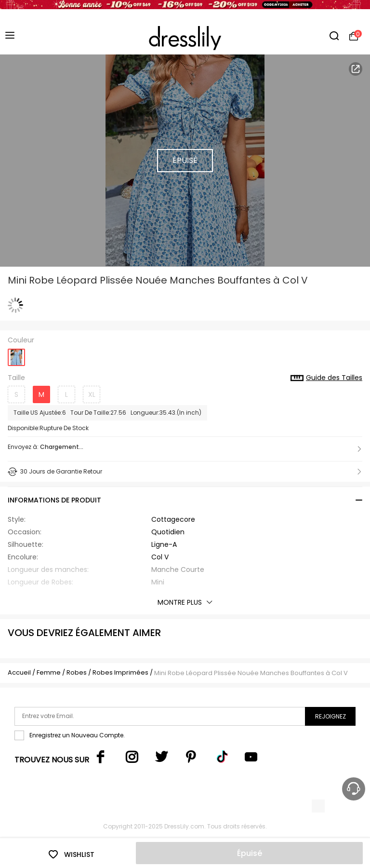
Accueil (19, 672)
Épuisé (250, 853)
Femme (49, 672)
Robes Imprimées (120, 672)
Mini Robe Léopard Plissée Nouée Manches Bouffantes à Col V (251, 673)
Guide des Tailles (326, 378)
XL (92, 394)
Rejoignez (330, 716)
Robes (77, 672)
